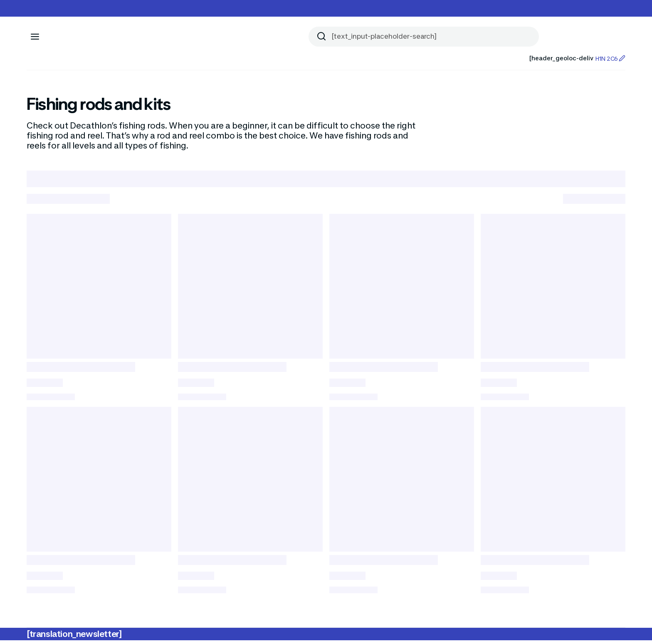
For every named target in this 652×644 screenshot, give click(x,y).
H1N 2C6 (610, 58)
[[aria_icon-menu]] (35, 37)
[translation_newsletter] (74, 638)
